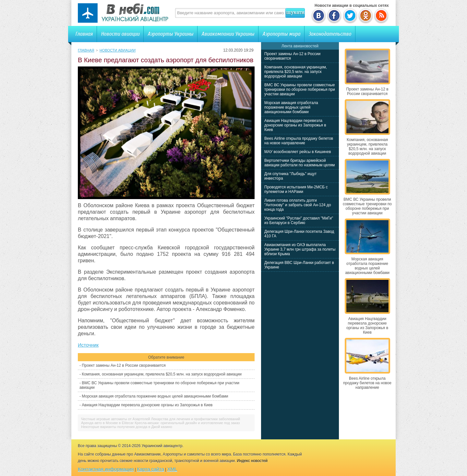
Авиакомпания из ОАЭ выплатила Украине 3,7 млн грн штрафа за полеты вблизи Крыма (300, 249)
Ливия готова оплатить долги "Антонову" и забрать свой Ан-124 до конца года (298, 205)
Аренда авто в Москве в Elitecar (107, 423)
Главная (84, 34)
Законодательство (330, 34)
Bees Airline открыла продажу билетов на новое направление (299, 141)
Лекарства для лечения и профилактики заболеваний (196, 419)
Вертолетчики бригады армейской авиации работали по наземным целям (299, 163)
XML (172, 469)
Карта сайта (150, 469)
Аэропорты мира (281, 34)
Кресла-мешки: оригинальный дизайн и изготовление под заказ (187, 423)
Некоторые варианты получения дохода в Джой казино (127, 427)
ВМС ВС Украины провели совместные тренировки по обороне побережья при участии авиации (300, 89)
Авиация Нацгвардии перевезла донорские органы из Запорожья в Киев (147, 405)
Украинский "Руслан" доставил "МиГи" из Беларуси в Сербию (299, 220)
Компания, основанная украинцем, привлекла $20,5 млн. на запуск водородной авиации (162, 374)
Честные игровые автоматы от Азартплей (116, 419)
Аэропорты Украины (170, 34)
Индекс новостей (252, 461)
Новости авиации (120, 34)
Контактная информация (106, 469)
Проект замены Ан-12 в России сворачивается (124, 365)
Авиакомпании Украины (228, 34)
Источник (88, 345)
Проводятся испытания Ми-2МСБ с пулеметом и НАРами (296, 189)
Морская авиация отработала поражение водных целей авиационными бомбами (155, 396)
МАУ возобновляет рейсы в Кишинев (298, 152)
